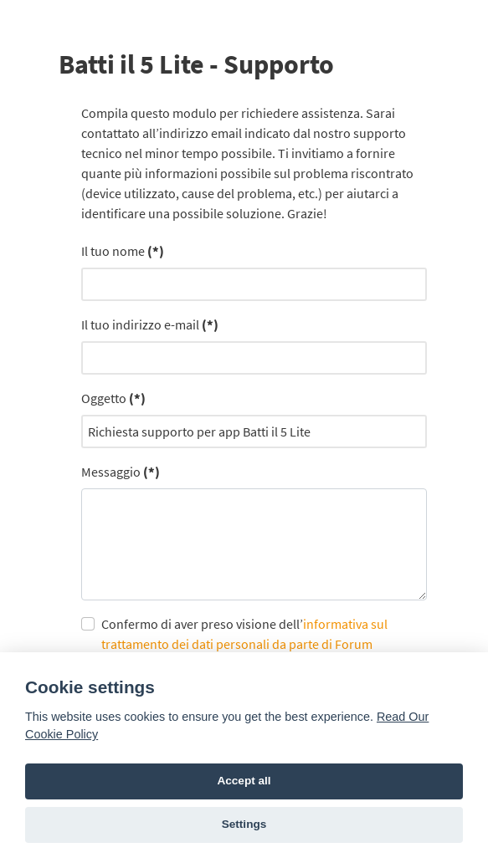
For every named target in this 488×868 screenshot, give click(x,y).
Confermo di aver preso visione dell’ (244, 644)
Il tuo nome (123, 251)
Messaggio (121, 472)
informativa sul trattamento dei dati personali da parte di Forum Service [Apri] (244, 644)
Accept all (244, 781)
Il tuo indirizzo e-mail (150, 324)
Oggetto (113, 398)
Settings (244, 824)
